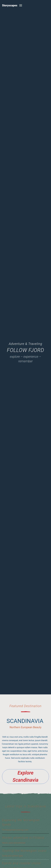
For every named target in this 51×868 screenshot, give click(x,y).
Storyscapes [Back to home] (10, 5)
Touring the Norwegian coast (24, 851)
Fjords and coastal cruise (21, 863)
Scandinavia (24, 721)
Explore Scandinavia (26, 777)
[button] (21, 5)
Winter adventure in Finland (23, 838)
